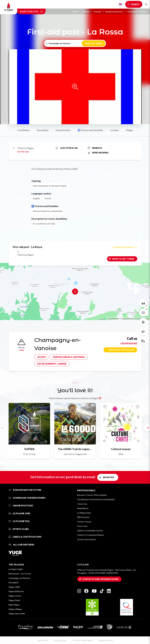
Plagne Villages (15, 609)
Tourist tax (82, 504)
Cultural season (121, 449)
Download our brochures (27, 498)
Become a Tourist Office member (92, 495)
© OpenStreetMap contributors (131, 319)
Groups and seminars (87, 539)
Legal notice (43, 640)
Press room (82, 526)
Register (108, 477)
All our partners (21, 545)
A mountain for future (25, 490)
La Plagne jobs (19, 513)
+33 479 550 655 (129, 343)
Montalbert (14, 582)
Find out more (94, 43)
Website (95, 148)
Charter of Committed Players (91, 535)
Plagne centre (15, 596)
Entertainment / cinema (52, 364)
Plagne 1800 (14, 587)
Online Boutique (21, 505)
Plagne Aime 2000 (17, 614)
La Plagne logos (84, 513)
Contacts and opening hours (100, 579)
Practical (99, 12)
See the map (23, 151)
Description (43, 130)
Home (77, 12)
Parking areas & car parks (69, 357)
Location (114, 130)
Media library (83, 508)
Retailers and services (116, 12)
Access (41, 357)
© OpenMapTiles (113, 319)
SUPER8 (29, 449)
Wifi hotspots (83, 517)
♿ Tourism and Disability (90, 130)
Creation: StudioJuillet (82, 640)
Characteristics (63, 130)
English (120, 4)
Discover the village (121, 350)
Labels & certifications (25, 537)
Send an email (98, 153)
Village (129, 130)
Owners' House (84, 522)
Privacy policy (60, 640)
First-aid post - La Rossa (137, 12)
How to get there (123, 259)
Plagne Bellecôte (16, 591)
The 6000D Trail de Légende (75, 449)
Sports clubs (19, 529)
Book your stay (31, 11)
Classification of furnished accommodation (96, 499)
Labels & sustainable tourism (90, 530)
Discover (87, 12)
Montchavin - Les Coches (20, 574)
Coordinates (24, 130)
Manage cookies (106, 640)
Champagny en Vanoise (125, 247)
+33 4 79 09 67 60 (67, 148)
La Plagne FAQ (19, 521)
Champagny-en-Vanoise (19, 578)
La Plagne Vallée (16, 569)
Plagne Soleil (14, 600)
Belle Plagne (14, 605)
